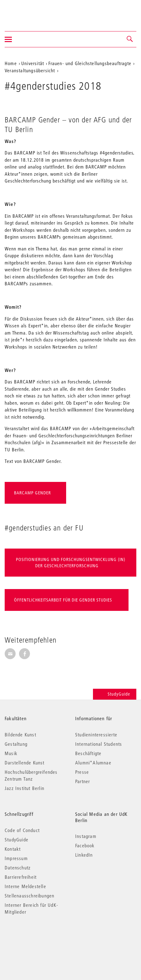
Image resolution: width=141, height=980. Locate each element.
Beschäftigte (88, 753)
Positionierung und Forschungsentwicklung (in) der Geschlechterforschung (71, 563)
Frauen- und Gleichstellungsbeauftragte (90, 63)
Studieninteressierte (96, 735)
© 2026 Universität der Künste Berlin (37, 938)
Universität (33, 63)
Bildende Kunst (20, 735)
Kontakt (13, 849)
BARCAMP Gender (32, 493)
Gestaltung (16, 744)
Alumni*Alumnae (93, 763)
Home (11, 63)
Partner (83, 781)
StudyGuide (115, 694)
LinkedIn (84, 855)
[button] (130, 39)
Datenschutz (18, 868)
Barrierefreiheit (21, 877)
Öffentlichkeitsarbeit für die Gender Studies (64, 600)
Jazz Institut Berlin (24, 788)
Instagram (86, 836)
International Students (99, 744)
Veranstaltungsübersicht (30, 70)
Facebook (85, 845)
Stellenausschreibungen (29, 896)
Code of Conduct (22, 830)
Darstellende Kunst (25, 763)
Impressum (16, 858)
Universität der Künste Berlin (29, 12)
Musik (11, 753)
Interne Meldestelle (25, 886)
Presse (82, 772)
